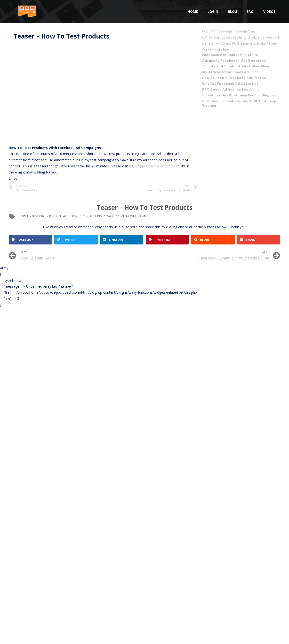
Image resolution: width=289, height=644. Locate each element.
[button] (30, 240)
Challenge (240, 31)
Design (242, 37)
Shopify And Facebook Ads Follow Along (236, 66)
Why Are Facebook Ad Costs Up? (230, 84)
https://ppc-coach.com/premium (154, 166)
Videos (269, 12)
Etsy (251, 37)
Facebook (272, 37)
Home (193, 12)
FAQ (250, 12)
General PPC (212, 43)
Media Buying (223, 50)
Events (259, 37)
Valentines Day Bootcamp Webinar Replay (238, 95)
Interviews (249, 43)
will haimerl (140, 216)
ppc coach (87, 216)
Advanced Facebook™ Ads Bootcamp (234, 61)
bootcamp (210, 31)
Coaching (216, 37)
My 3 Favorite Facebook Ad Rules (230, 72)
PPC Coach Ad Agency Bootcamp (231, 89)
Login (213, 12)
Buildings (225, 31)
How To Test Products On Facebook (48, 216)
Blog (233, 12)
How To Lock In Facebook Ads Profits (234, 78)
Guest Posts (231, 43)
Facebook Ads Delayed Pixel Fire (230, 55)
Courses (230, 37)
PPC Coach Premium (113, 216)
